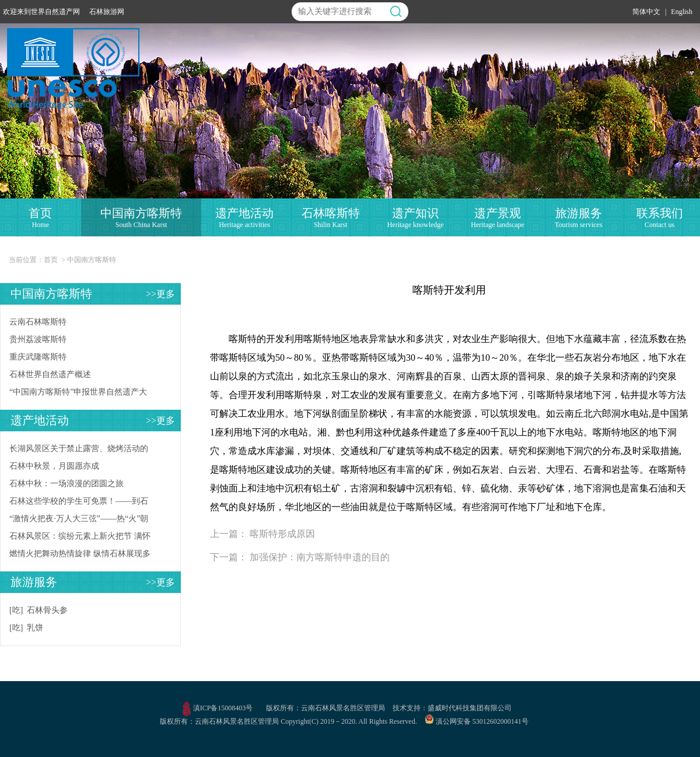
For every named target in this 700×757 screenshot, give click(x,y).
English (682, 12)
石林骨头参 (47, 610)
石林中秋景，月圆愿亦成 (54, 466)
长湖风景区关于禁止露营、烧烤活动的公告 (79, 451)
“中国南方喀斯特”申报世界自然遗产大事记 (78, 394)
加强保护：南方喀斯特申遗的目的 (320, 557)
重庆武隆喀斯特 (38, 357)
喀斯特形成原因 (282, 534)
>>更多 (160, 294)
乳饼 (35, 628)
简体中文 (646, 12)
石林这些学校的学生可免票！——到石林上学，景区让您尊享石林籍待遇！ (79, 503)
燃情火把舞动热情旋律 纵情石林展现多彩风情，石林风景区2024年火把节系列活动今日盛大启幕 (80, 556)
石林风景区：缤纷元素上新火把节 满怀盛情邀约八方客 (80, 538)
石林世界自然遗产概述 (50, 374)
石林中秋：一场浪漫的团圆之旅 (66, 484)
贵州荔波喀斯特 (38, 339)
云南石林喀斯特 (38, 322)
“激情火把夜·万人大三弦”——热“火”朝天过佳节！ (79, 521)
